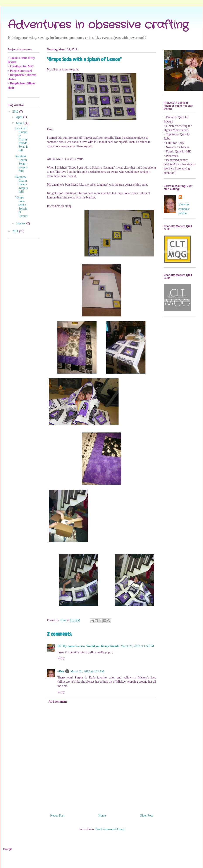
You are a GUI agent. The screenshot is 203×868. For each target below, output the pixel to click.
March (20, 123)
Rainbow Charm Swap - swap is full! (22, 164)
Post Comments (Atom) (110, 829)
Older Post (146, 816)
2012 (16, 112)
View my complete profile (184, 209)
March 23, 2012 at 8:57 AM (87, 671)
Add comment (58, 702)
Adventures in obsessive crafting (98, 25)
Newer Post (57, 816)
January (21, 223)
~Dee (61, 671)
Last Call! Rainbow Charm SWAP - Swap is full (22, 139)
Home (102, 816)
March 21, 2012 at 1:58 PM (137, 646)
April (20, 117)
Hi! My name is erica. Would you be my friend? (88, 646)
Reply (61, 658)
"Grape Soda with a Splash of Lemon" (22, 207)
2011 (16, 231)
